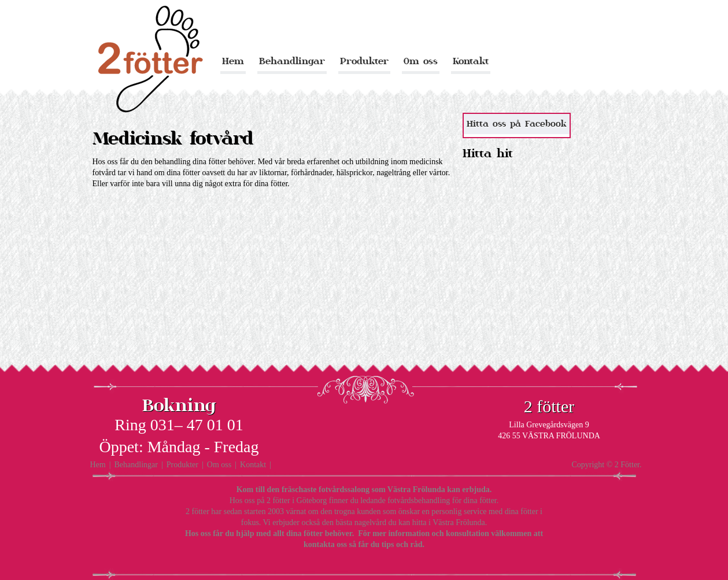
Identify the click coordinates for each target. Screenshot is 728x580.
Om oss (421, 61)
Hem (233, 61)
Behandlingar (292, 61)
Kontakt (471, 61)
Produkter (364, 61)
